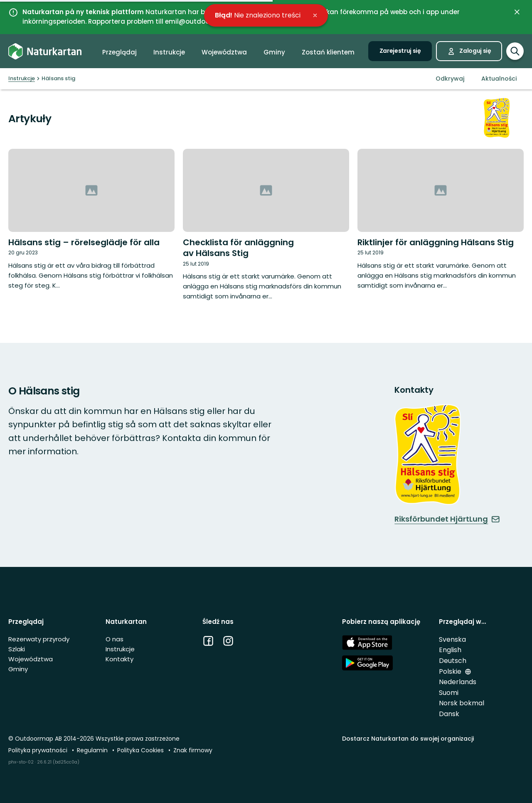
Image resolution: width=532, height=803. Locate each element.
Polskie (451, 671)
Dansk (449, 714)
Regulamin (93, 750)
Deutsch (453, 661)
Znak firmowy (193, 750)
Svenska (452, 639)
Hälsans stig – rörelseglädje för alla (84, 242)
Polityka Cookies (141, 750)
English (450, 650)
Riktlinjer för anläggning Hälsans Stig (436, 242)
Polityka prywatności (39, 750)
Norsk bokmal (462, 703)
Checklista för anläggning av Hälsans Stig (238, 248)
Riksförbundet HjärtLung (447, 519)
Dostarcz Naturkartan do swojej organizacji (408, 739)
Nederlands (458, 682)
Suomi (449, 693)
